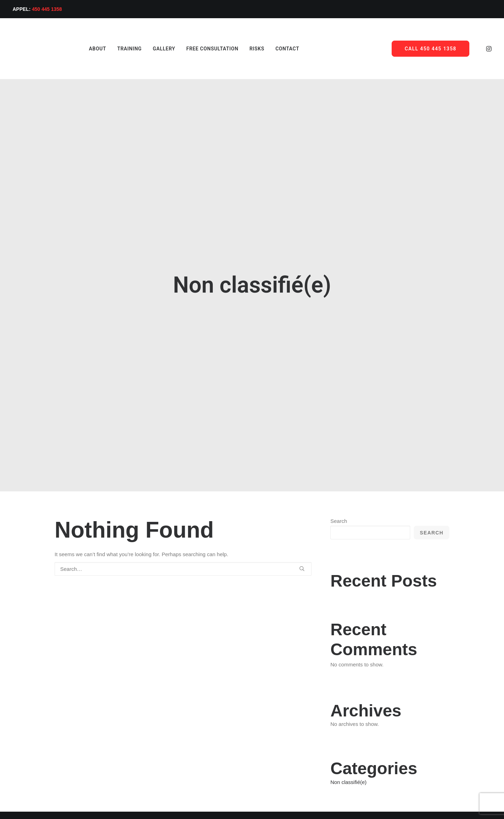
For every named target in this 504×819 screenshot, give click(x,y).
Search (339, 449)
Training (113, 49)
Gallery (147, 49)
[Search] (183, 497)
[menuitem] (81, 49)
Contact (271, 49)
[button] (488, 49)
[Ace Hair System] (34, 49)
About (81, 49)
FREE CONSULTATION (195, 49)
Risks (240, 49)
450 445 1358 (47, 9)
